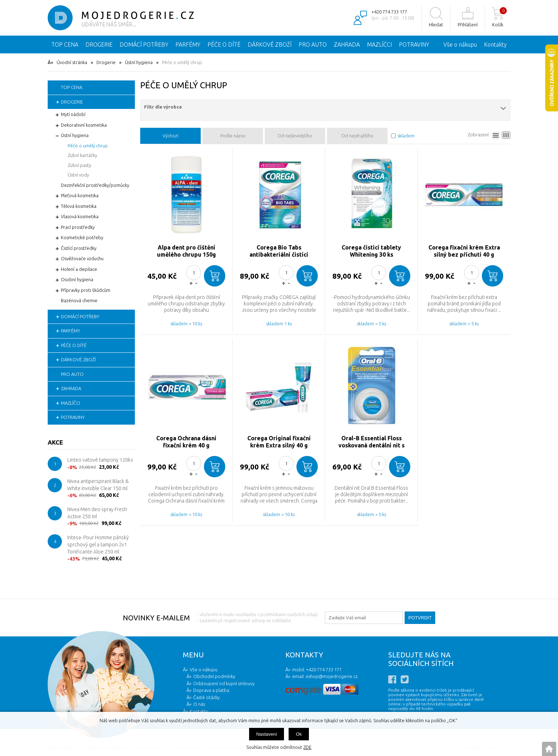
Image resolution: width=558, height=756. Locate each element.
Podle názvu (233, 136)
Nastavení (267, 734)
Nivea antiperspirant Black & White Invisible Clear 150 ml (98, 485)
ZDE (307, 747)
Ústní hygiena (139, 62)
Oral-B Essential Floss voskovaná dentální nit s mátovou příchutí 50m (372, 442)
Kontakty (495, 44)
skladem (406, 136)
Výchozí (170, 136)
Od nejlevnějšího (295, 136)
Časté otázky (206, 697)
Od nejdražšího (357, 136)
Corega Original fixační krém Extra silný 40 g (279, 442)
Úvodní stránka (72, 62)
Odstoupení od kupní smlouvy (224, 683)
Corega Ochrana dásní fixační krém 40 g (186, 442)
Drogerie (106, 62)
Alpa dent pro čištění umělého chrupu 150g (186, 251)
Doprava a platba (211, 690)
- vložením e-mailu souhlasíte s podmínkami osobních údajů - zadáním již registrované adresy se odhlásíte (257, 617)
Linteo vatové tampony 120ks (100, 460)
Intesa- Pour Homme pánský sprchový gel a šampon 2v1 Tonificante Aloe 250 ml (98, 544)
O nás (199, 704)
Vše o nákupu (460, 44)
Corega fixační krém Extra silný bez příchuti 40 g (464, 251)
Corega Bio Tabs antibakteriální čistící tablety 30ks (279, 251)
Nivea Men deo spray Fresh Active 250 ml (97, 513)
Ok (299, 734)
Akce (55, 442)
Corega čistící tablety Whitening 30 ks (371, 251)
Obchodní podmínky (214, 676)
